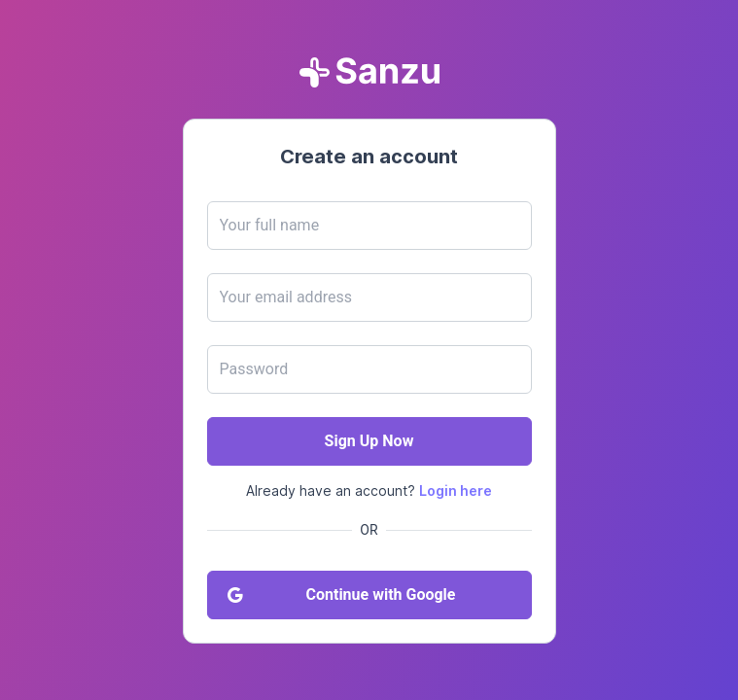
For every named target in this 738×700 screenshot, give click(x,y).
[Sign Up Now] (369, 441)
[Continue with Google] (369, 595)
